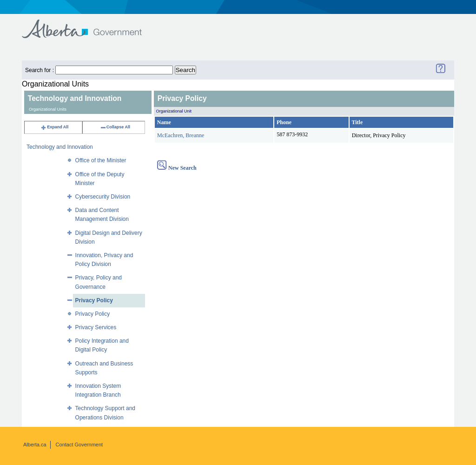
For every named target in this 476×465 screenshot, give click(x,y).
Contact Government (79, 445)
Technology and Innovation (60, 147)
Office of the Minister (101, 160)
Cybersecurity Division (103, 197)
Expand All (54, 127)
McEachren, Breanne (181, 135)
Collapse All (115, 127)
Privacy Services (96, 327)
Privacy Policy (94, 300)
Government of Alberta (89, 24)
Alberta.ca (35, 445)
